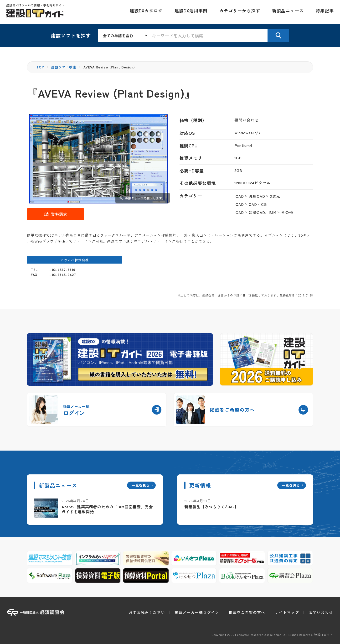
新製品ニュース (287, 12)
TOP (40, 67)
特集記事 (324, 12)
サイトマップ (287, 612)
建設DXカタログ (145, 12)
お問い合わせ (321, 612)
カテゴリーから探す (239, 12)
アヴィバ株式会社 (75, 260)
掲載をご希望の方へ (247, 612)
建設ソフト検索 (64, 67)
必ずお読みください (147, 612)
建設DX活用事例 (190, 12)
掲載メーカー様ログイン (197, 612)
